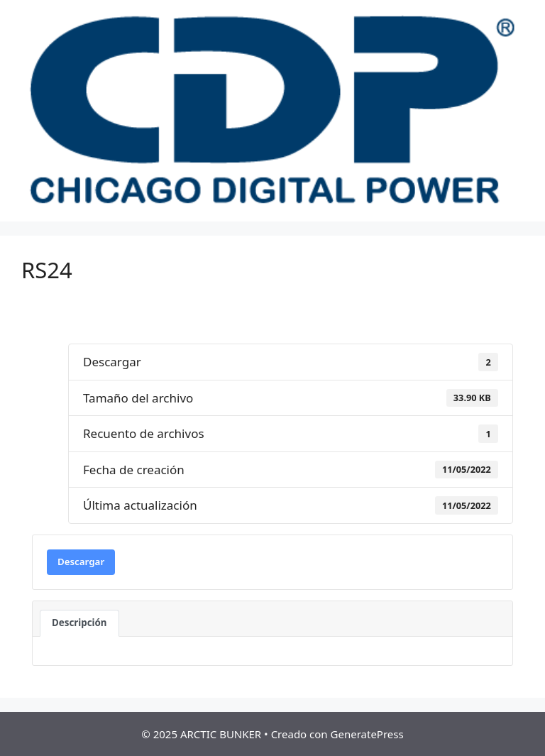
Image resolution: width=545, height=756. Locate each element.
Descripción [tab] (79, 623)
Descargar (81, 561)
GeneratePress (367, 734)
